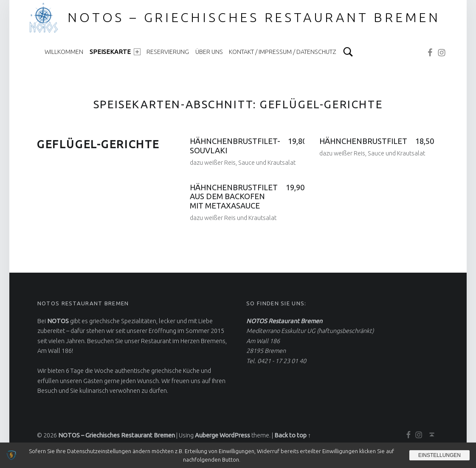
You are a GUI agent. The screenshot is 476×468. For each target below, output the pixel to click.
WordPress (235, 435)
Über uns (209, 52)
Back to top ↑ (293, 435)
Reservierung (168, 52)
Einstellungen (439, 455)
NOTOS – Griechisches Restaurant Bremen (254, 17)
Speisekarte (115, 52)
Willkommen (64, 52)
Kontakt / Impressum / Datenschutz (283, 52)
